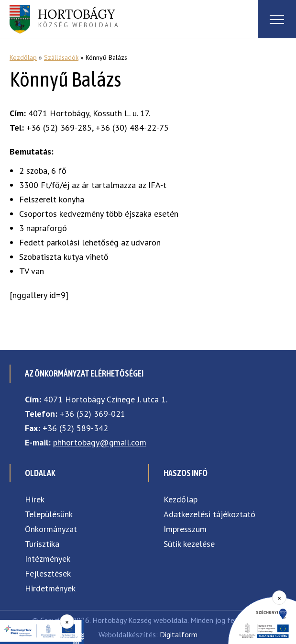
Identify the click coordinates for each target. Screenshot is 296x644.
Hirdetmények (50, 588)
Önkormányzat (51, 529)
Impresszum (185, 529)
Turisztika (42, 544)
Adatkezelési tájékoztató (209, 514)
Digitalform (179, 634)
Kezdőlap (23, 57)
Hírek (35, 499)
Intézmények (48, 559)
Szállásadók (61, 57)
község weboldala (79, 18)
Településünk (49, 514)
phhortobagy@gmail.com (100, 442)
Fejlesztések (48, 573)
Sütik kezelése (189, 544)
